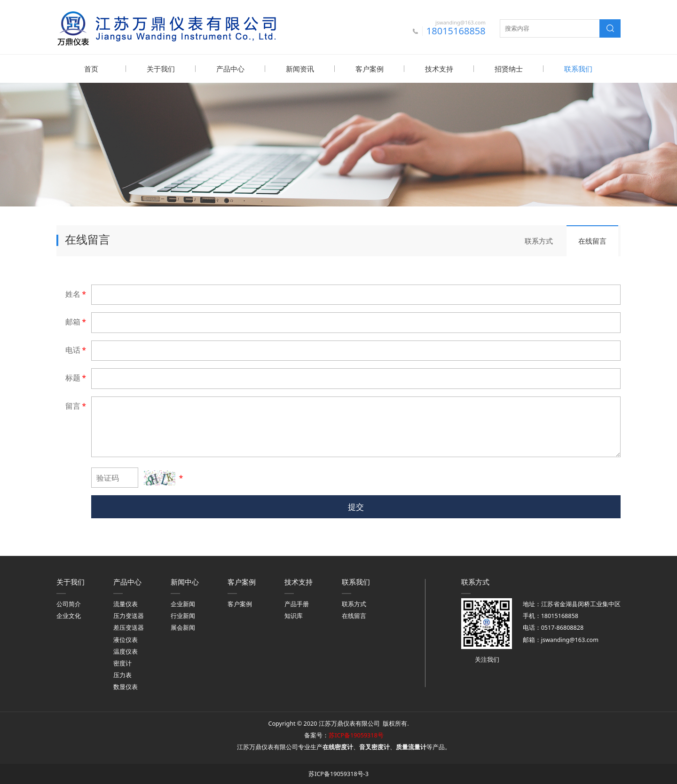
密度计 (122, 663)
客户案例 (370, 69)
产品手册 (297, 604)
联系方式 (539, 240)
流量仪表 (126, 604)
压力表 (122, 675)
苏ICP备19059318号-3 (338, 773)
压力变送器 (129, 615)
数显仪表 (126, 686)
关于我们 (161, 69)
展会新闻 (183, 627)
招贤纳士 (509, 69)
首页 (91, 69)
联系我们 (578, 69)
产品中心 (230, 69)
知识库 (294, 615)
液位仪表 (126, 639)
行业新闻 (183, 615)
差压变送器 (129, 627)
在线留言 (592, 240)
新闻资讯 (300, 69)
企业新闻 (183, 604)
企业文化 (69, 615)
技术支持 (439, 69)
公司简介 (69, 604)
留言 (76, 405)
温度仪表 (126, 651)
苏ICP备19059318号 (356, 735)
